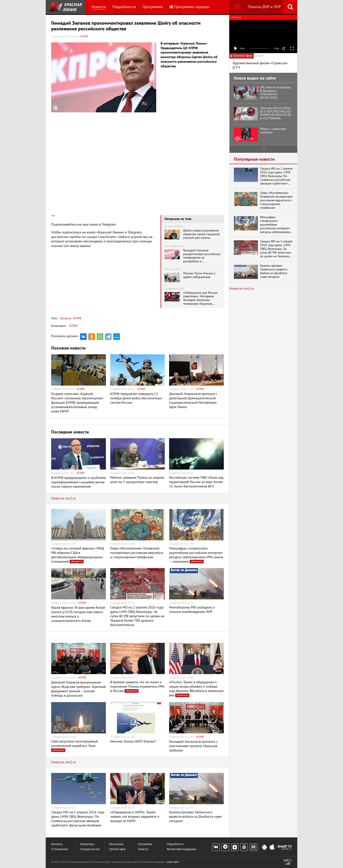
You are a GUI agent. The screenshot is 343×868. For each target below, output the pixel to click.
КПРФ (77, 318)
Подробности (124, 7)
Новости (99, 7)
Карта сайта (173, 862)
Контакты (57, 844)
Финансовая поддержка (181, 849)
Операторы (87, 844)
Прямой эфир (117, 849)
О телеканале (60, 849)
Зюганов (66, 318)
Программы (153, 7)
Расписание (116, 844)
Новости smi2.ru (64, 498)
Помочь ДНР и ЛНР (264, 7)
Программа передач (190, 7)
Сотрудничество (90, 849)
